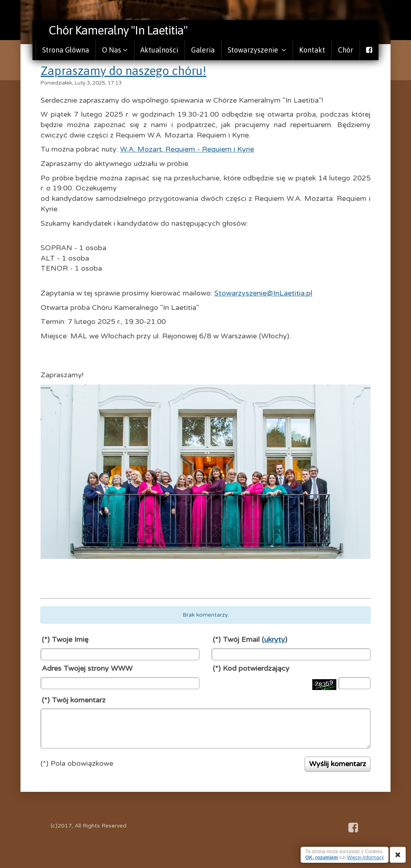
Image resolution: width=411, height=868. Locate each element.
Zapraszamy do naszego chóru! (123, 71)
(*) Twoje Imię (65, 639)
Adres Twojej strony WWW (87, 668)
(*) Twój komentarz (74, 700)
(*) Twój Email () (250, 639)
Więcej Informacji (365, 858)
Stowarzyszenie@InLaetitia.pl (263, 293)
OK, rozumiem (322, 858)
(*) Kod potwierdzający (251, 668)
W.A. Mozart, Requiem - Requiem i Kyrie (187, 149)
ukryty (275, 639)
